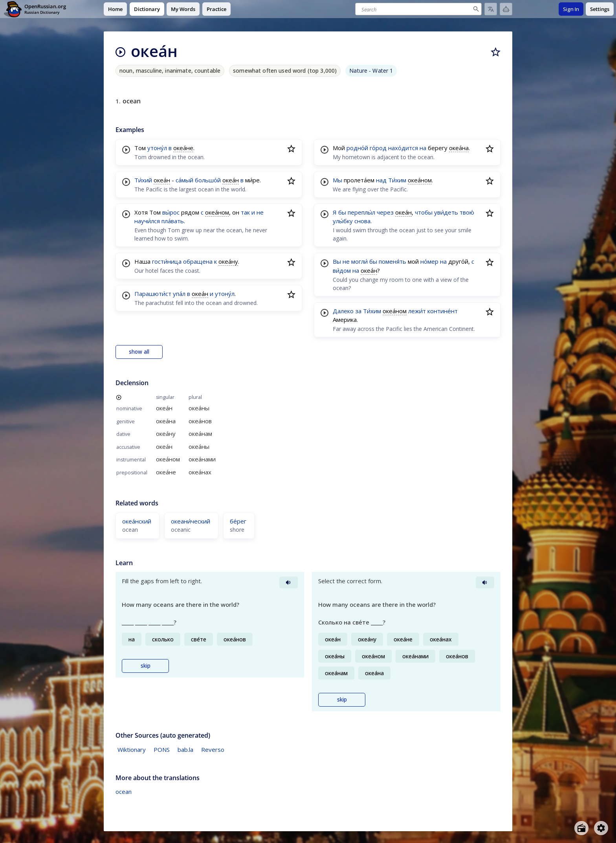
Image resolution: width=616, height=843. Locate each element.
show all (139, 352)
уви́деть (446, 212)
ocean (124, 792)
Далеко (343, 311)
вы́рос (171, 212)
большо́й (208, 180)
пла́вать (173, 221)
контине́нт (443, 311)
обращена (198, 261)
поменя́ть (392, 261)
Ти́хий (143, 180)
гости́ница (167, 261)
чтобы (424, 212)
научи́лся (147, 221)
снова (362, 221)
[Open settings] (601, 828)
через (385, 212)
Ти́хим (397, 180)
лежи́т (417, 311)
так (245, 212)
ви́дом (342, 270)
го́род (378, 148)
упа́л (179, 294)
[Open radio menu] (581, 828)
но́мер (429, 261)
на (423, 148)
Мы (337, 180)
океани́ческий (191, 521)
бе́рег (238, 521)
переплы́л (361, 212)
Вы (337, 261)
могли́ (359, 261)
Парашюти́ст (153, 294)
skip (146, 666)
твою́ (467, 212)
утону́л (157, 148)
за (358, 311)
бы (342, 212)
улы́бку (343, 221)
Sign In (571, 9)
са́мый (184, 180)
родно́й (357, 148)
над (381, 180)
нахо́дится (403, 148)
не (260, 212)
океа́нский (137, 521)
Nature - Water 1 (371, 71)
